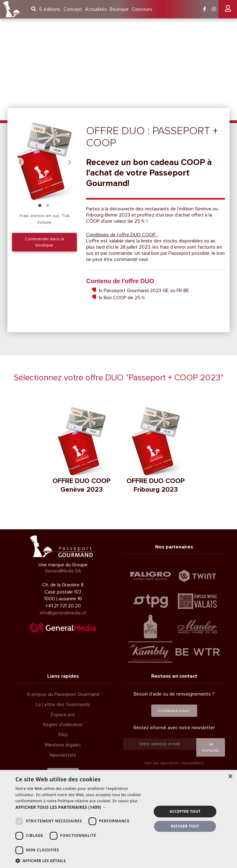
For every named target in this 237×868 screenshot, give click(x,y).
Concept (73, 9)
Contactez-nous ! (174, 711)
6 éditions (50, 9)
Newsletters (63, 755)
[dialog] (118, 819)
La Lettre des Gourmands (63, 705)
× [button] (230, 777)
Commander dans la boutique (44, 242)
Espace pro (63, 715)
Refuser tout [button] (185, 826)
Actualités (96, 9)
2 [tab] (48, 205)
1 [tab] (40, 205)
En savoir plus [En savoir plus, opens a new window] (125, 801)
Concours (142, 9)
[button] (81, 807)
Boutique (119, 9)
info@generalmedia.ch (63, 613)
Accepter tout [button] (185, 811)
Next (69, 162)
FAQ (63, 735)
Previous (19, 162)
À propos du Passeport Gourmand (63, 694)
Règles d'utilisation (63, 725)
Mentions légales (63, 745)
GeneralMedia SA (63, 571)
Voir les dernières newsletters (174, 763)
